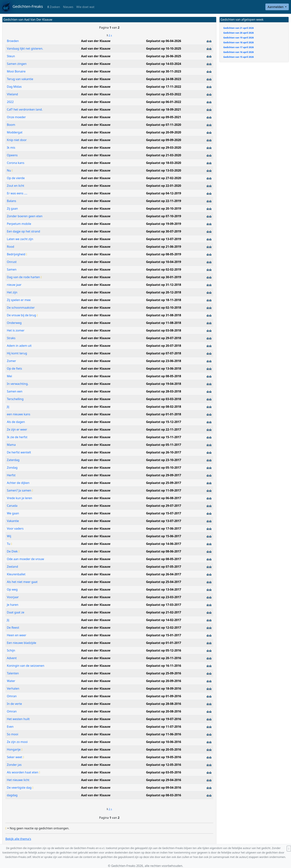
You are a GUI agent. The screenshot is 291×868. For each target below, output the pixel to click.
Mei (9, 376)
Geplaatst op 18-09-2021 (164, 109)
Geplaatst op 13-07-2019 (164, 239)
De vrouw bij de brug (22, 315)
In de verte (14, 704)
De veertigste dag (20, 788)
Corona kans (16, 163)
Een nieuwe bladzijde (22, 643)
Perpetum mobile (19, 224)
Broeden (13, 41)
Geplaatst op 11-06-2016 (164, 734)
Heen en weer (17, 635)
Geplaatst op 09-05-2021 (164, 117)
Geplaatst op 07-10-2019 (164, 216)
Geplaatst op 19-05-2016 (164, 757)
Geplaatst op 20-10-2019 (164, 208)
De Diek (13, 551)
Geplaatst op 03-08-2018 (164, 330)
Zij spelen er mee (19, 300)
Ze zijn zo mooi (17, 742)
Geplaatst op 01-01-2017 (164, 643)
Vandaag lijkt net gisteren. (25, 49)
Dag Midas (14, 87)
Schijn (11, 650)
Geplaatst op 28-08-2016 (164, 704)
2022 (10, 102)
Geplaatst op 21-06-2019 (164, 247)
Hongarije (15, 749)
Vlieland (12, 94)
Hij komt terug (17, 353)
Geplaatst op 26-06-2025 (164, 56)
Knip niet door (17, 140)
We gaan (13, 513)
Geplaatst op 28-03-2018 (164, 391)
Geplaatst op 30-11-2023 (164, 71)
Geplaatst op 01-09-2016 (164, 696)
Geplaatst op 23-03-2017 (164, 597)
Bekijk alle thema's (18, 839)
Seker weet (15, 757)
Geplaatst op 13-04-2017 (164, 589)
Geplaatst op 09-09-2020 (164, 140)
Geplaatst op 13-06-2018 (164, 368)
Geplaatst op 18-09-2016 (164, 688)
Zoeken (54, 7)
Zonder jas (14, 765)
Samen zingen (17, 64)
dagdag (12, 795)
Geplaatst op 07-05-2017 (164, 567)
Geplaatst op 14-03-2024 (164, 64)
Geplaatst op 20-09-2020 (164, 132)
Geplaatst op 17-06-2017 (164, 528)
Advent (12, 658)
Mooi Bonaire (16, 71)
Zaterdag (13, 460)
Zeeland (12, 567)
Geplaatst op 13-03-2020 (164, 170)
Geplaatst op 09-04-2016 (164, 788)
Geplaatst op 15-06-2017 (164, 536)
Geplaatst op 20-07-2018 (164, 346)
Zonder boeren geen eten (25, 216)
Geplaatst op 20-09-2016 (164, 681)
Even (10, 727)
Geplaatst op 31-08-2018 (164, 315)
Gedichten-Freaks (23, 7)
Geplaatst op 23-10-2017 (164, 460)
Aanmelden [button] (276, 7)
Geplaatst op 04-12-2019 (164, 193)
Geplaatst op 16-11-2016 (164, 666)
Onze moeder (16, 117)
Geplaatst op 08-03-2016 (164, 795)
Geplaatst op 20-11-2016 (164, 658)
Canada (12, 506)
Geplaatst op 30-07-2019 (164, 231)
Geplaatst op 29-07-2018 (164, 338)
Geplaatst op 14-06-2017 (164, 544)
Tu (9, 544)
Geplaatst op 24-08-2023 (164, 79)
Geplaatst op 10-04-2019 (164, 262)
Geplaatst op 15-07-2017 (164, 513)
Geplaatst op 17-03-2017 (164, 605)
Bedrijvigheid (17, 254)
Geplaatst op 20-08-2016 (164, 711)
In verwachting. (18, 384)
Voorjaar (13, 597)
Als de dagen (16, 422)
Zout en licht (15, 186)
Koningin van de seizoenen (26, 666)
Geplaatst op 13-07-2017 (164, 521)
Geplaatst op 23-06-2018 (164, 361)
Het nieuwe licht (18, 780)
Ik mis (11, 148)
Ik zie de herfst (17, 437)
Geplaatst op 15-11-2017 (164, 437)
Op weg (12, 589)
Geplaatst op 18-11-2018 (164, 300)
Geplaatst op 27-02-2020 (164, 178)
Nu (10, 170)
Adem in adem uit (19, 346)
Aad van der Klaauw (96, 41)
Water (11, 681)
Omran (12, 696)
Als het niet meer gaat (22, 582)
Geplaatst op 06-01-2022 (164, 102)
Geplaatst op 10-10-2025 (164, 49)
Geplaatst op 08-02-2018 (164, 407)
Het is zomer (16, 330)
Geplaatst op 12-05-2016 (164, 765)
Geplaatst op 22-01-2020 (164, 186)
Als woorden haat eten (23, 772)
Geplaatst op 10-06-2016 (164, 742)
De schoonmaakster (21, 308)
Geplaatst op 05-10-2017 (164, 468)
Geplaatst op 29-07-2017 (164, 506)
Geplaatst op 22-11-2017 (164, 429)
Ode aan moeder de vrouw (25, 559)
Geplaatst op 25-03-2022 (164, 94)
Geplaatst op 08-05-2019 (164, 254)
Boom (11, 125)
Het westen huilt (18, 719)
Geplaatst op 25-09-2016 (164, 673)
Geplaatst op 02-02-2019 (164, 269)
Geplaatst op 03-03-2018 (164, 399)
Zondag (12, 468)
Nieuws (68, 7)
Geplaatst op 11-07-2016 (164, 727)
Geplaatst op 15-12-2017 (164, 422)
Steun (11, 56)
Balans (12, 201)
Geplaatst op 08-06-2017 (164, 551)
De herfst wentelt (19, 452)
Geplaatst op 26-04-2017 (164, 574)
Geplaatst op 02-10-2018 (164, 308)
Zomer (11, 361)
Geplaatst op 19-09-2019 (164, 224)
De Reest (13, 628)
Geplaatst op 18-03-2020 (164, 163)
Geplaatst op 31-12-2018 (164, 285)
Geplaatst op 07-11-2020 (164, 125)
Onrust (12, 262)
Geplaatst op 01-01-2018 (164, 414)
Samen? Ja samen (20, 490)
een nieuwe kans (19, 414)
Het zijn (12, 292)
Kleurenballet (16, 574)
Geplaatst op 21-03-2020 (164, 155)
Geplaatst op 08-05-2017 (164, 559)
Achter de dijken (18, 483)
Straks (11, 338)
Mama (11, 445)
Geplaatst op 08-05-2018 (164, 376)
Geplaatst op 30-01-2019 (164, 277)
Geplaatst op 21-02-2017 (164, 612)
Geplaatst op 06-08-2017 (164, 498)
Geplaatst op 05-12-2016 (164, 650)
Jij (8, 407)
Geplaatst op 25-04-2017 (164, 582)
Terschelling (15, 399)
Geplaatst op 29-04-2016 (164, 780)
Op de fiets (14, 368)
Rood (10, 247)
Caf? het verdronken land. (25, 109)
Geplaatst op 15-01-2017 (164, 635)
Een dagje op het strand (23, 231)
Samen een (15, 391)
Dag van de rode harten (24, 277)
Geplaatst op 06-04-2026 (164, 41)
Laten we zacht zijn (20, 239)
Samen (12, 269)
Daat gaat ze (16, 612)
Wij (9, 536)
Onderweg (14, 323)
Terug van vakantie (20, 79)
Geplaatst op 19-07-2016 (164, 719)
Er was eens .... (17, 193)
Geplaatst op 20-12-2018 (164, 292)
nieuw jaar (14, 285)
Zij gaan (12, 208)
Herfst (11, 475)
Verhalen (13, 688)
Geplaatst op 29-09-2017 (164, 475)
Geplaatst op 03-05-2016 (164, 772)
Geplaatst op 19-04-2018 (164, 384)
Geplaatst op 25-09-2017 (164, 483)
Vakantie (13, 521)
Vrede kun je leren (19, 498)
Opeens (12, 155)
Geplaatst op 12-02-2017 (164, 628)
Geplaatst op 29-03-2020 (164, 148)
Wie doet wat (85, 7)
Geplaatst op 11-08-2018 (164, 323)
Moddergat (15, 132)
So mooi (13, 734)
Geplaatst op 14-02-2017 (164, 620)
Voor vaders (15, 528)
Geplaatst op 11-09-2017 (164, 490)
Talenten (13, 673)
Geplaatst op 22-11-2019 (164, 201)
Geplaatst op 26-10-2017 (164, 452)
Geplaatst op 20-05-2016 (164, 749)
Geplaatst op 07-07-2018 (164, 353)
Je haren (13, 605)
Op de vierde (16, 178)
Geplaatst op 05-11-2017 (164, 445)
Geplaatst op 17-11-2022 (164, 87)
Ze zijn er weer (17, 429)
